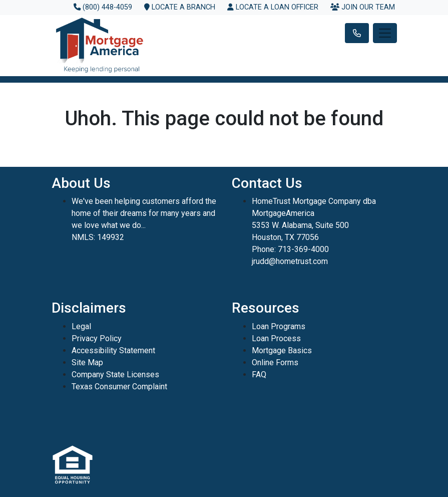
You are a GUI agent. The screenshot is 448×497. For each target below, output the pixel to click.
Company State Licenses (115, 375)
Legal (81, 326)
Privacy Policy (97, 338)
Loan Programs (279, 326)
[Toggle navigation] (385, 33)
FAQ (259, 375)
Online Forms (275, 362)
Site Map (87, 362)
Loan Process (276, 338)
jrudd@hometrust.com (290, 261)
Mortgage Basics (282, 350)
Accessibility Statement (113, 350)
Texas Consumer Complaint (119, 387)
